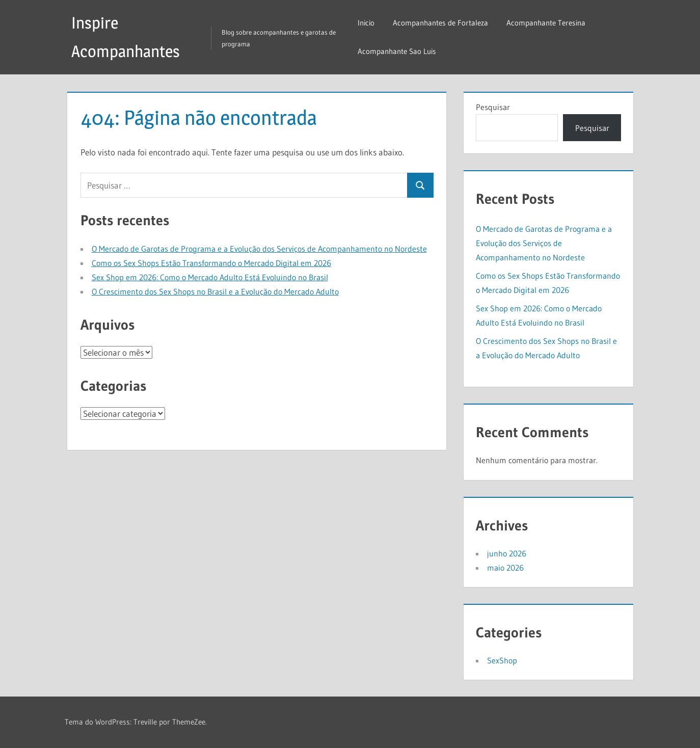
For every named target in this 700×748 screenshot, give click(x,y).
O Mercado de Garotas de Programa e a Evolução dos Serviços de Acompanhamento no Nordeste (259, 249)
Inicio (366, 23)
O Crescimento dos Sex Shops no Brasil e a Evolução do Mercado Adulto (215, 291)
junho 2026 (507, 553)
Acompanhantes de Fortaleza (440, 23)
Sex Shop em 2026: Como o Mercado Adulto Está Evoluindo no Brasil (210, 277)
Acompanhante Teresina (546, 23)
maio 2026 (505, 568)
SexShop (502, 660)
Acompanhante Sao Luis (397, 51)
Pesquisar (493, 107)
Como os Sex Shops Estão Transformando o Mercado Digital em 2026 (211, 263)
